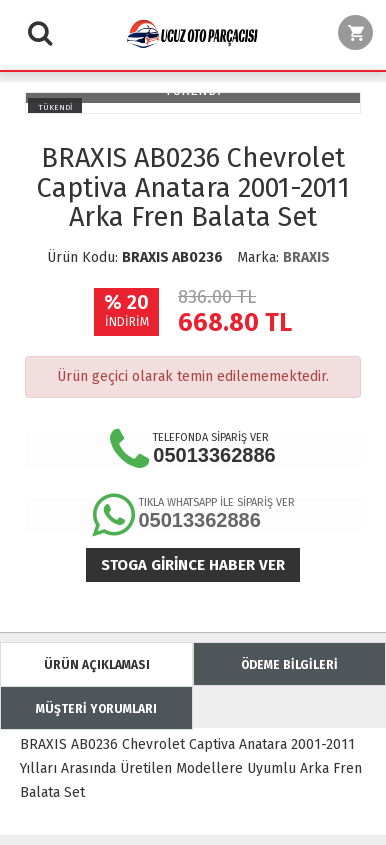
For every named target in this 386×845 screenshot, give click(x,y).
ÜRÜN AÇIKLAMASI (97, 665)
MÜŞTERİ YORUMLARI (96, 709)
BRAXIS (306, 257)
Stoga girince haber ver (193, 565)
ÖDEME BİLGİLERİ (289, 665)
